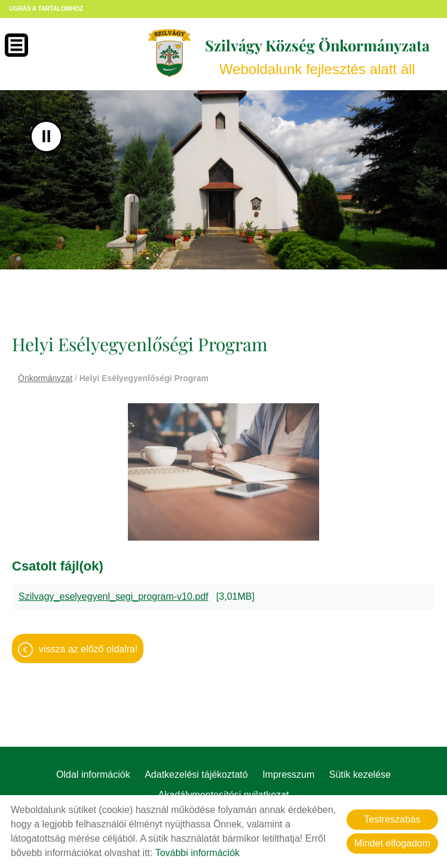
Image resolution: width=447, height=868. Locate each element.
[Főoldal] (169, 53)
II (46, 137)
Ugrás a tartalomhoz (46, 9)
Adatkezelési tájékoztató (196, 775)
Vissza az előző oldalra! (88, 649)
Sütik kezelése (360, 775)
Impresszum (288, 775)
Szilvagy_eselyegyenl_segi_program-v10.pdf (114, 596)
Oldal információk (93, 775)
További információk (198, 853)
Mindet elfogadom (392, 843)
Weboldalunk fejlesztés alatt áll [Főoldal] (317, 57)
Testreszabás (392, 819)
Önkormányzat (45, 378)
